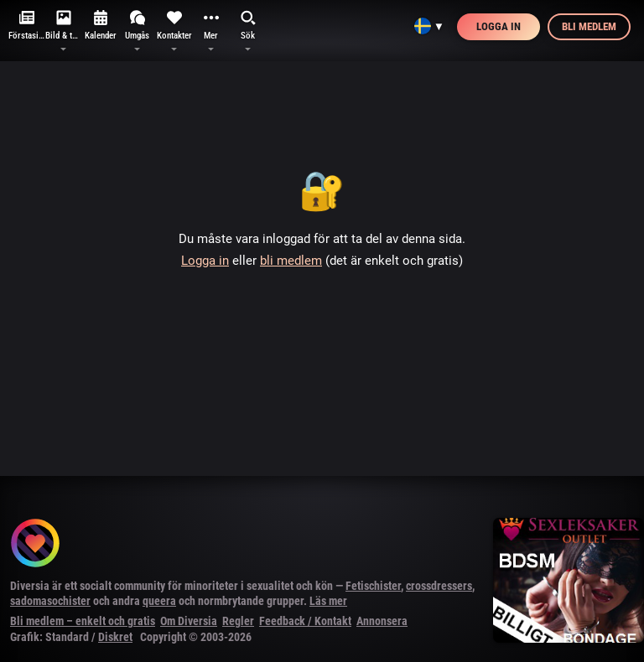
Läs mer (328, 601)
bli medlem (291, 261)
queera (159, 601)
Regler (238, 621)
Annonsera (382, 621)
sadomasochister (50, 601)
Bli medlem (589, 26)
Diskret (115, 637)
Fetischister (373, 586)
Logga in (499, 26)
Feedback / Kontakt (305, 621)
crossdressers (439, 586)
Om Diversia (189, 621)
